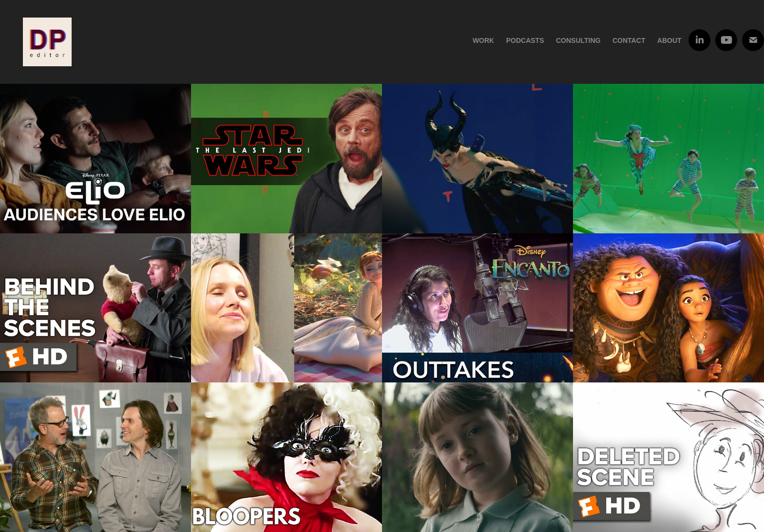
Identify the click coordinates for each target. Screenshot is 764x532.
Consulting (578, 40)
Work (483, 40)
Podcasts (525, 40)
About (669, 40)
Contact (629, 40)
